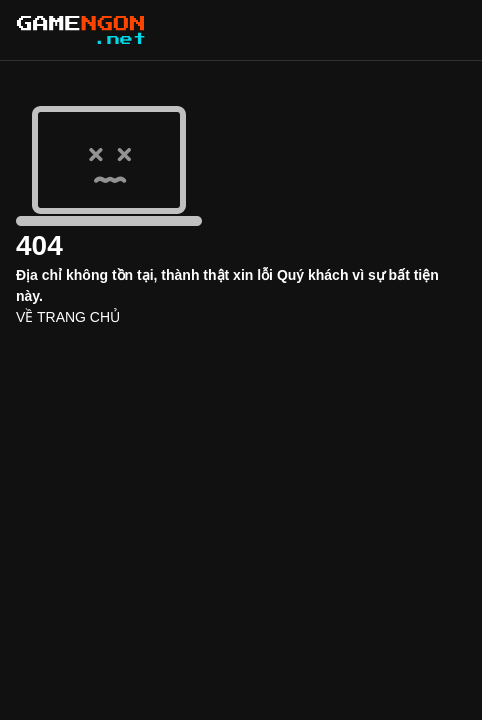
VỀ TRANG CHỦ (68, 317)
